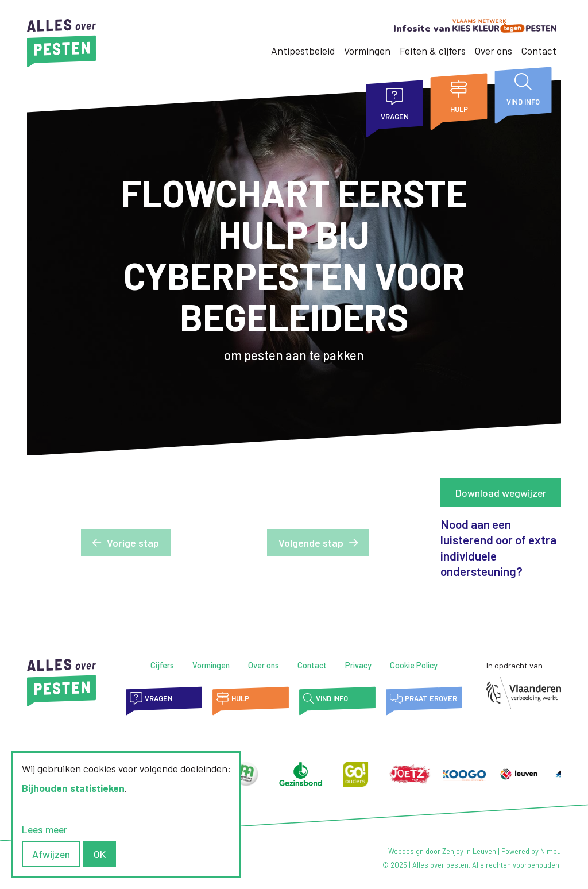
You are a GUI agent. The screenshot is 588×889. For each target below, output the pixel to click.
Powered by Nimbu (531, 851)
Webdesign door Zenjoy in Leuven (442, 851)
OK (100, 854)
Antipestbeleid (303, 51)
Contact (539, 51)
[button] (126, 543)
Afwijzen (51, 854)
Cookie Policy (414, 665)
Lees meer (45, 829)
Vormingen (367, 51)
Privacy (358, 665)
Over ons (494, 51)
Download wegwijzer (501, 493)
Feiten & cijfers (433, 51)
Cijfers (162, 665)
